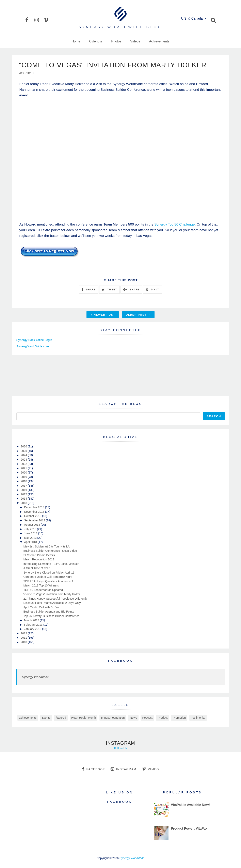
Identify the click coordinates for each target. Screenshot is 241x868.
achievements (28, 718)
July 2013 (31, 529)
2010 (24, 642)
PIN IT (152, 290)
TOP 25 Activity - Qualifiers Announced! (48, 581)
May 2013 (31, 538)
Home (76, 41)
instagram (123, 769)
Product (163, 718)
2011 (24, 638)
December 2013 (35, 507)
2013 (24, 503)
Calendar (96, 41)
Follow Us (120, 748)
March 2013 (32, 620)
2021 (24, 468)
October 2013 (33, 516)
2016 (24, 490)
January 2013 (33, 629)
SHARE (89, 290)
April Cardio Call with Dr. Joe (41, 607)
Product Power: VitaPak (189, 829)
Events (46, 718)
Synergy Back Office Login (34, 340)
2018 (24, 481)
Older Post (138, 315)
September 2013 (35, 521)
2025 (24, 451)
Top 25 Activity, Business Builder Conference (51, 616)
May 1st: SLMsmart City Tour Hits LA (46, 547)
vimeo (150, 769)
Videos (135, 41)
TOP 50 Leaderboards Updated (43, 590)
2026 (24, 447)
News (133, 718)
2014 (24, 499)
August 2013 (33, 525)
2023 (24, 460)
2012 (24, 634)
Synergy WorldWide (35, 677)
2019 (24, 477)
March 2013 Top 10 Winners (41, 586)
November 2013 (35, 512)
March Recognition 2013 (39, 560)
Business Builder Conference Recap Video (50, 551)
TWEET (109, 290)
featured (61, 718)
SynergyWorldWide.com (33, 347)
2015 (24, 495)
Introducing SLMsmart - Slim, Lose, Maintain (51, 564)
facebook (94, 769)
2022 (24, 464)
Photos (116, 41)
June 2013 (31, 534)
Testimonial (198, 718)
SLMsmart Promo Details (39, 555)
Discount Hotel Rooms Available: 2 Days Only (52, 603)
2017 (24, 486)
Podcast (147, 718)
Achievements (159, 41)
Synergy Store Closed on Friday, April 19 (49, 573)
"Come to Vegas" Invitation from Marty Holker (52, 594)
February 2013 (34, 625)
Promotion (179, 718)
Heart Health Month (84, 718)
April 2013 (31, 542)
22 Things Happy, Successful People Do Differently (55, 599)
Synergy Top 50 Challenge (174, 225)
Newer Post (103, 315)
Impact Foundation (113, 718)
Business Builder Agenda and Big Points (49, 612)
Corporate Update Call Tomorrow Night (48, 577)
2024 (24, 455)
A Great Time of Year (36, 568)
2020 (24, 473)
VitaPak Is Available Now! (190, 805)
